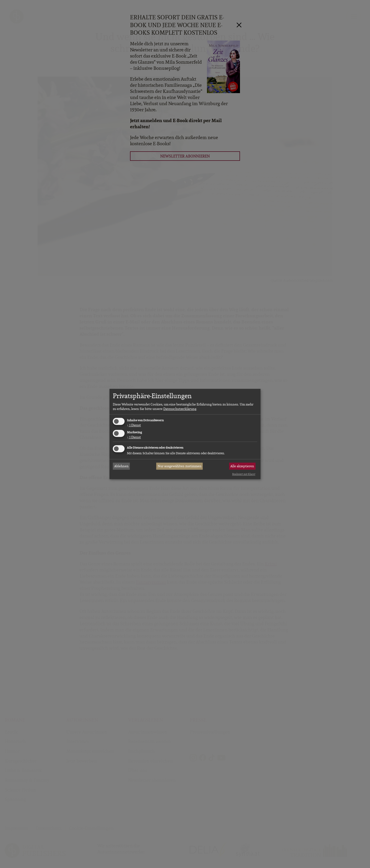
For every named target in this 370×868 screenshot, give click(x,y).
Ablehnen (121, 466)
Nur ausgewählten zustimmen (180, 466)
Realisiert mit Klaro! (244, 474)
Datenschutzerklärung (180, 409)
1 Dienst (134, 425)
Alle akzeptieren (242, 466)
